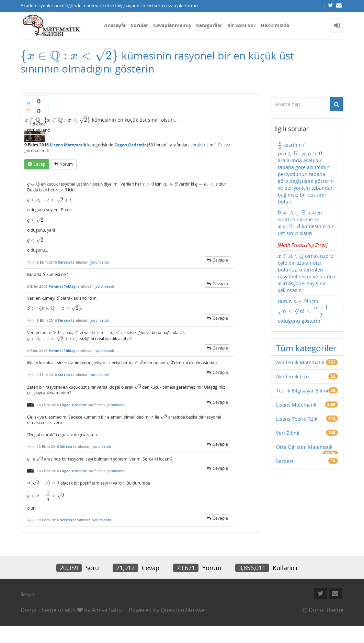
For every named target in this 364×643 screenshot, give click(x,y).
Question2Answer (184, 610)
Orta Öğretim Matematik (304, 447)
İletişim (28, 594)
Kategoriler (209, 25)
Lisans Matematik (68, 145)
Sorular (139, 25)
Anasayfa (115, 25)
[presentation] (70, 56)
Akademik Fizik (293, 376)
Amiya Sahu (107, 610)
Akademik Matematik (300, 362)
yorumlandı (100, 262)
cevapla (220, 260)
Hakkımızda (275, 25)
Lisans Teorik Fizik (297, 419)
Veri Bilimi (288, 433)
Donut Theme (38, 610)
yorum (66, 164)
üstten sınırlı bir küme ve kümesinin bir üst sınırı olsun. (307, 229)
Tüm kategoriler (306, 348)
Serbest (285, 461)
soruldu (198, 145)
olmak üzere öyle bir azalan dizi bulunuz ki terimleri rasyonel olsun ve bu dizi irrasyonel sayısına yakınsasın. (306, 273)
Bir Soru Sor (241, 25)
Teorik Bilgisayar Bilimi (302, 391)
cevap (39, 164)
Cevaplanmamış (172, 25)
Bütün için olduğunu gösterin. (303, 311)
